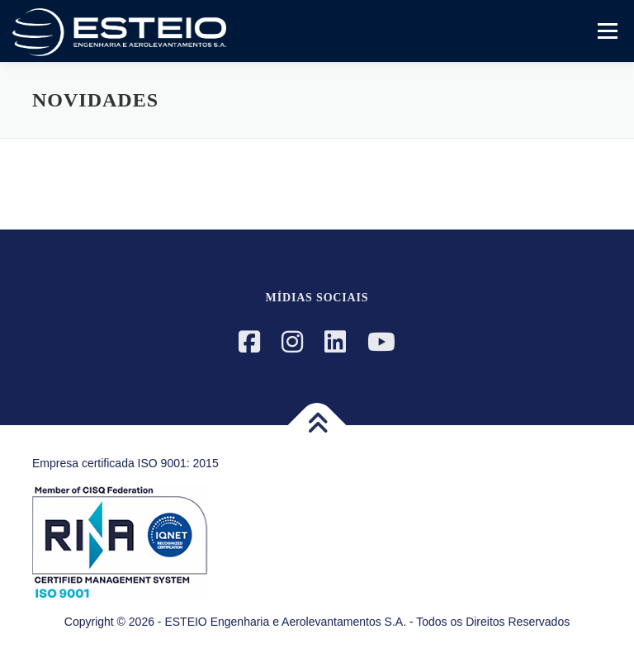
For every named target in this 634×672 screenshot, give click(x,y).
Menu (606, 31)
